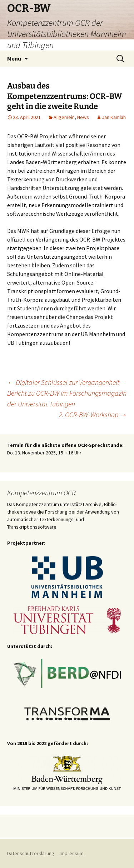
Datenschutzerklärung (31, 853)
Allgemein (64, 117)
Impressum (72, 853)
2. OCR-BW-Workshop (93, 414)
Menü (14, 58)
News (83, 117)
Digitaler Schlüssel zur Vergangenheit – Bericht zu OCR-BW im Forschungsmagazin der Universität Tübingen (67, 393)
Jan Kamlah (114, 117)
